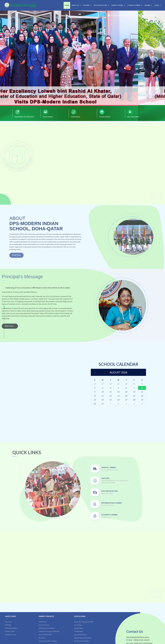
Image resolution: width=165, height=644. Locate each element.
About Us (76, 5)
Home (67, 5)
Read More (9, 255)
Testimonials (78, 631)
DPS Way (87, 5)
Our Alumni (80, 616)
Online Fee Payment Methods (49, 631)
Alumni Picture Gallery (82, 641)
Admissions (43, 622)
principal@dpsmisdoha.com (121, 15)
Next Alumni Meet (80, 635)
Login (157, 5)
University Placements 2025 (84, 622)
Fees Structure (44, 625)
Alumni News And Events (83, 638)
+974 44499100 (147, 15)
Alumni (148, 5)
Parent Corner (118, 5)
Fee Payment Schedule (47, 628)
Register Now (79, 628)
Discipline (42, 638)
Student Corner (135, 5)
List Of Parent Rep (45, 635)
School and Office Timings (48, 641)
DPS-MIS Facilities (101, 5)
